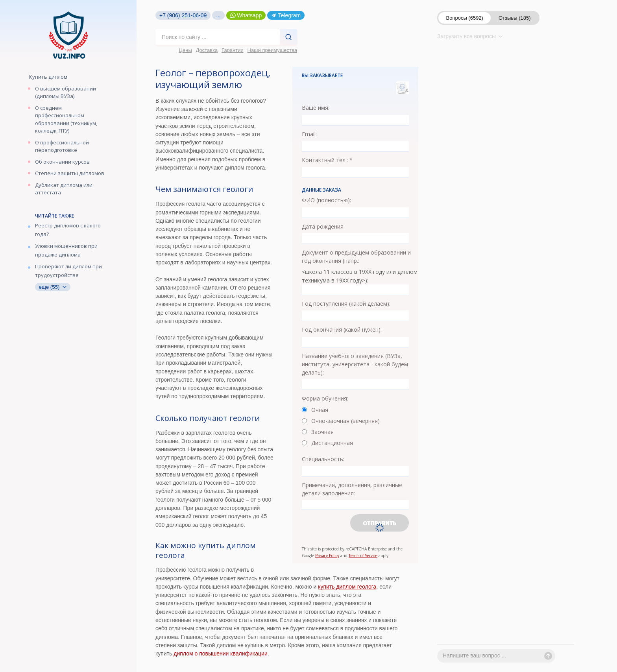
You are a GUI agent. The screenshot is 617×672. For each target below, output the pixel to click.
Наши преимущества (272, 50)
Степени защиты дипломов (70, 173)
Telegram (286, 15)
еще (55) (53, 287)
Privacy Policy (327, 556)
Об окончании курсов (62, 162)
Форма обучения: (325, 398)
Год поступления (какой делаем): (346, 304)
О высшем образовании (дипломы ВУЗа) (66, 92)
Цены (185, 50)
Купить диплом (48, 77)
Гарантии (233, 50)
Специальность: (323, 459)
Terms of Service (363, 556)
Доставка (207, 50)
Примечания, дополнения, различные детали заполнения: (352, 489)
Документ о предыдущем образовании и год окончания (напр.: (356, 257)
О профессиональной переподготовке (62, 146)
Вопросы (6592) (465, 18)
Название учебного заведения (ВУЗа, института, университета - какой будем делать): (355, 364)
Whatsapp (246, 15)
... (218, 15)
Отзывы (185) (515, 18)
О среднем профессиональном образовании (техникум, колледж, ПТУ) (66, 119)
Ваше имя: (316, 108)
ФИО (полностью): (326, 200)
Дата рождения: (323, 226)
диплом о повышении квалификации (220, 654)
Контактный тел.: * (327, 160)
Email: (309, 134)
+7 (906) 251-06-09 (183, 15)
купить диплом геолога (347, 587)
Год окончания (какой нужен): (342, 330)
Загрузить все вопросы (470, 36)
